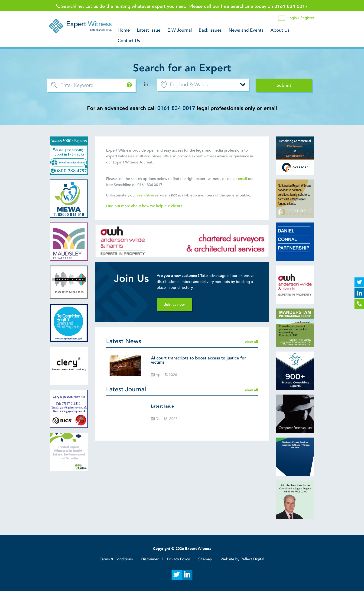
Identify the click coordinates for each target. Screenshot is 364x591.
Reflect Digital (252, 559)
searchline (146, 195)
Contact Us (129, 41)
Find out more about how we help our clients (145, 206)
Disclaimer (150, 559)
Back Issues (210, 30)
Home (124, 30)
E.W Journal (180, 30)
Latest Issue (149, 30)
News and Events (246, 30)
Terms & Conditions (116, 559)
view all (251, 342)
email (242, 179)
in (146, 85)
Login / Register (296, 18)
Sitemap (205, 559)
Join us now (174, 305)
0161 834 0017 (176, 108)
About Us (280, 30)
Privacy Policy (179, 559)
